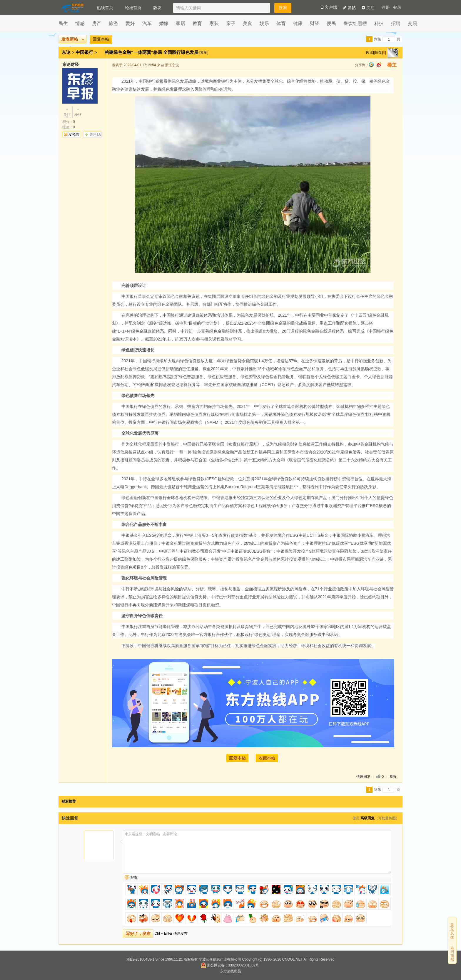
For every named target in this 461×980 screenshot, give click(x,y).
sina (379, 65)
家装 (214, 23)
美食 (248, 23)
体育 (281, 23)
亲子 (231, 23)
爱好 (130, 23)
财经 (315, 23)
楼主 (392, 65)
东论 (66, 52)
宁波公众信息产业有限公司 (220, 959)
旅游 (113, 23)
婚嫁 (164, 23)
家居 (181, 23)
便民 (331, 23)
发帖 (349, 8)
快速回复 (363, 777)
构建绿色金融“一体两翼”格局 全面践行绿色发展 (152, 52)
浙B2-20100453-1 (140, 959)
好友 (134, 877)
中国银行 (84, 52)
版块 (157, 8)
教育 (197, 23)
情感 (80, 23)
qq (371, 65)
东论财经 (71, 64)
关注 (368, 8)
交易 (412, 23)
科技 (379, 23)
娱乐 (264, 23)
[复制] (204, 52)
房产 (97, 23)
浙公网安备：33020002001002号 (230, 965)
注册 (386, 8)
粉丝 (78, 112)
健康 (298, 23)
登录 (397, 8)
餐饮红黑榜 (355, 23)
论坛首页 (133, 8)
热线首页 (105, 8)
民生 (63, 23)
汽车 (147, 23)
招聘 (396, 23)
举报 (393, 777)
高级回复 (368, 818)
